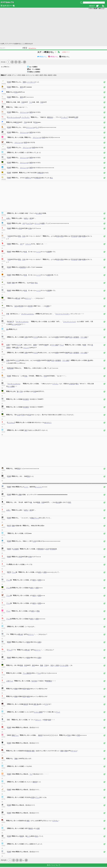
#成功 (37, 75)
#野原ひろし (42, 57)
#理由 (45, 75)
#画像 (23, 75)
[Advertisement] (40, 26)
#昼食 (55, 75)
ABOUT (92, 6)
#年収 (19, 75)
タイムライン (32, 48)
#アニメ (14, 75)
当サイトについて (54, 865)
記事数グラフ (66, 52)
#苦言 (25, 48)
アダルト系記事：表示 (97, 8)
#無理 (41, 75)
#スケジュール (30, 75)
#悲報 (9, 75)
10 (25, 62)
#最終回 (50, 75)
